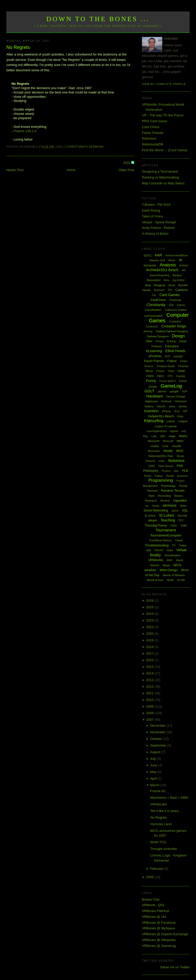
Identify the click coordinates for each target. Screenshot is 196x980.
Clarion (181, 305)
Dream (160, 341)
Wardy (180, 560)
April (154, 778)
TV (174, 545)
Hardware (155, 396)
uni (148, 550)
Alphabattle (150, 265)
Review (165, 501)
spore (175, 510)
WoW (170, 580)
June (154, 765)
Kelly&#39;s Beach (161, 416)
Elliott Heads (175, 351)
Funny (151, 381)
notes (162, 461)
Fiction (184, 361)
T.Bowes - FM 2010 (156, 205)
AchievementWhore (177, 256)
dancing (148, 331)
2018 (150, 647)
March (155, 785)
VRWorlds (156, 560)
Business (159, 290)
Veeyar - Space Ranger (159, 222)
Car (154, 295)
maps (172, 436)
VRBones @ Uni (154, 917)
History (149, 406)
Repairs (179, 496)
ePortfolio (155, 356)
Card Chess (151, 127)
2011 (150, 693)
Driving (171, 341)
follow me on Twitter (175, 967)
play (176, 471)
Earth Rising (151, 210)
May (154, 772)
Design (178, 336)
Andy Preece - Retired (158, 228)
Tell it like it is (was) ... (166, 811)
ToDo (174, 526)
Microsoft (154, 441)
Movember (154, 451)
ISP (185, 411)
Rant (151, 496)
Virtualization (172, 555)
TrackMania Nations (160, 540)
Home (71, 170)
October (156, 739)
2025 (150, 607)
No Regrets (18, 47)
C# (170, 290)
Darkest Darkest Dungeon (172, 331)
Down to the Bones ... (98, 19)
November (158, 732)
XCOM (181, 580)
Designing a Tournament (160, 171)
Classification (153, 310)
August (156, 752)
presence (182, 476)
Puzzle (183, 486)
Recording (164, 496)
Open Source (166, 466)
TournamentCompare (166, 535)
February (157, 869)
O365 (152, 466)
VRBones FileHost (155, 911)
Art (184, 270)
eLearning (154, 351)
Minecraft (168, 441)
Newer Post (15, 170)
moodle (177, 446)
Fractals (181, 376)
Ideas (172, 406)
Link (154, 436)
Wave (166, 565)
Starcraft (182, 516)
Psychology (168, 486)
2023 (150, 620)
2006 (150, 877)
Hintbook (166, 401)
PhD (180, 466)
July (154, 759)
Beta (167, 280)
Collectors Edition (176, 310)
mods (165, 446)
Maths (183, 436)
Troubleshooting (157, 545)
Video (170, 550)
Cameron (182, 290)
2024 (150, 614)
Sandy (156, 506)
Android (184, 265)
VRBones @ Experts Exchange (165, 934)
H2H (185, 391)
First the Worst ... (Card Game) (165, 150)
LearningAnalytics (157, 431)
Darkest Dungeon (158, 336)
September (159, 745)
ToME (184, 526)
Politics (159, 476)
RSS (127, 163)
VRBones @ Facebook (159, 923)
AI (181, 260)
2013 (150, 680)
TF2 (181, 520)
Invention (151, 411)
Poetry (148, 476)
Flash (171, 371)
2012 (150, 687)
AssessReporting (160, 275)
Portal (170, 476)
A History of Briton (155, 234)
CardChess (158, 300)
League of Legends (166, 426)
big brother (179, 280)
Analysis (168, 265)
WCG (177, 565)
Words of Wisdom (174, 575)
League (183, 421)
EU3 (168, 356)
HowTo (161, 406)
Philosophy (151, 471)
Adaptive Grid (157, 260)
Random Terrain (173, 491)
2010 (150, 700)
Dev (149, 341)
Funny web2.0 (168, 381)
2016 (150, 660)
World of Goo (155, 580)
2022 (150, 627)
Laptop (171, 421)
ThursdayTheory (156, 526)
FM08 (181, 371)
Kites (180, 416)
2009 (150, 706)
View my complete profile (164, 84)
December (158, 726)
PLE (185, 471)
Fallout (172, 361)
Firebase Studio (166, 366)
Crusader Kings (174, 326)
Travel (179, 540)
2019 (150, 640)
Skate (183, 506)
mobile (154, 446)
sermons (96, 147)
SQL (185, 510)
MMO (180, 441)
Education (172, 346)
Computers (175, 321)
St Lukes (166, 515)
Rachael (152, 491)
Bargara (177, 275)
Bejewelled (154, 280)
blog (148, 285)
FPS (170, 376)
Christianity (77, 147)
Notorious (149, 138)
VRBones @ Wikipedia (159, 940)
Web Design (169, 570)
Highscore (152, 401)
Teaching (168, 520)
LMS (163, 436)
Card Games (170, 295)
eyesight (178, 356)
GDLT (149, 391)
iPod (177, 411)
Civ (171, 305)
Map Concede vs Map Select (163, 183)
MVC (180, 451)
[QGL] (147, 255)
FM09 (150, 376)
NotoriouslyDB (152, 144)
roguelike (180, 500)
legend (174, 431)
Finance (149, 366)
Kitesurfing (154, 421)
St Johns (150, 516)
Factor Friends (153, 133)
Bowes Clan (151, 899)
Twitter (183, 546)
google (174, 391)
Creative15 (152, 327)
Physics (166, 471)
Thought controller (164, 849)
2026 (150, 601)
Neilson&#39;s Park (161, 456)
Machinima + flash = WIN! (169, 798)
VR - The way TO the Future (163, 115)
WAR (170, 560)
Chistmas (175, 300)
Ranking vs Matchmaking (160, 177)
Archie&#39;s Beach (162, 270)
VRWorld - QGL (154, 905)
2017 (150, 653)
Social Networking (156, 510)
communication (153, 316)
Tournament (166, 530)
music (168, 451)
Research (151, 501)
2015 (150, 667)
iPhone (166, 411)
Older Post (126, 170)
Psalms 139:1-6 (25, 131)
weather (150, 570)
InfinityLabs (159, 804)
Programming (161, 480)
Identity (183, 406)
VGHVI (158, 550)
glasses (162, 391)
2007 (150, 720)
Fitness (160, 371)
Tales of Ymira (152, 216)
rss (147, 506)
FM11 (161, 376)
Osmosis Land (161, 824)
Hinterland (181, 401)
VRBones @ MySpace (158, 928)
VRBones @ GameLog (159, 946)
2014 (150, 673)
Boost (172, 285)
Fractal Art (158, 791)
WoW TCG (158, 842)
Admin (172, 260)
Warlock (155, 565)
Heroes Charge (176, 396)
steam (152, 520)
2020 (150, 634)
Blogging (160, 285)
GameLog (171, 386)
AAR (158, 255)
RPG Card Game (155, 121)
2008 (150, 713)
